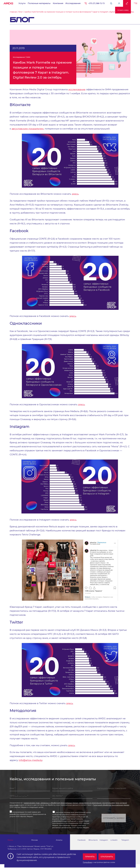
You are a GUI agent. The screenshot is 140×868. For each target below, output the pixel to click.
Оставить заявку (123, 10)
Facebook (82, 844)
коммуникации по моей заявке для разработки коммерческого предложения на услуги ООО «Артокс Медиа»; (28, 817)
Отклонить (108, 856)
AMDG (8, 3)
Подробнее (87, 862)
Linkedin (114, 844)
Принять (90, 856)
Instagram (104, 844)
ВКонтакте (93, 844)
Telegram (125, 844)
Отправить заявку (114, 821)
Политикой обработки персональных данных (111, 808)
